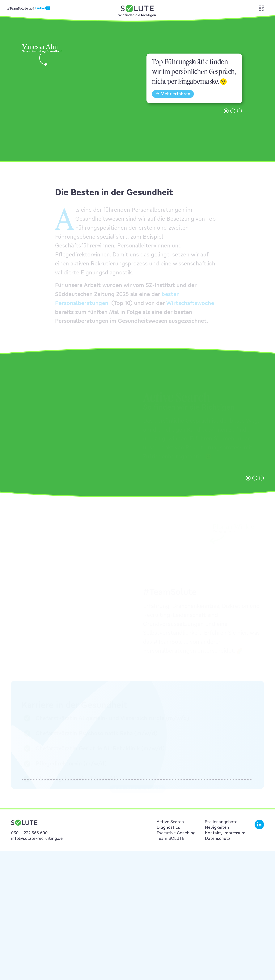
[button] (226, 117)
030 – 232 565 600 (29, 833)
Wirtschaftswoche (190, 306)
